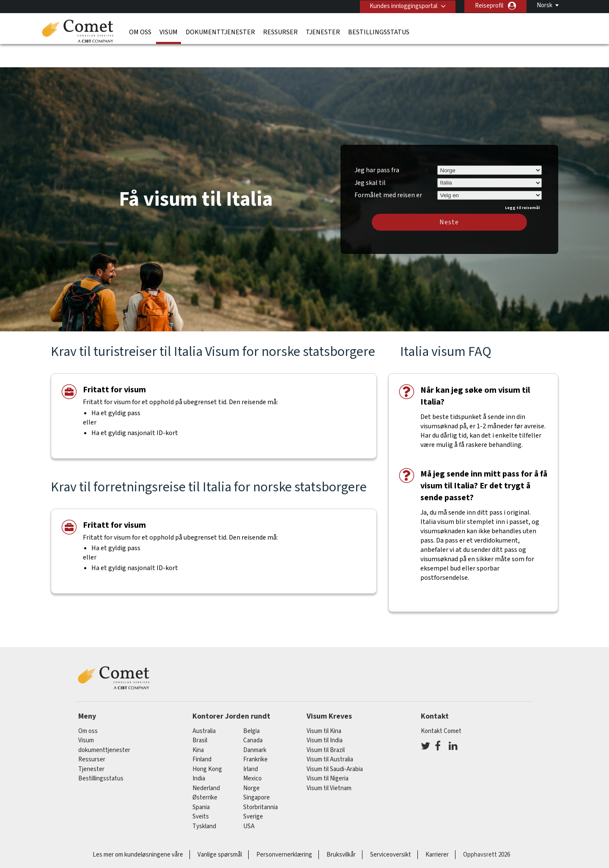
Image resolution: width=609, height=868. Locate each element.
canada (253, 716)
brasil (200, 716)
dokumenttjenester (220, 32)
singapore (256, 773)
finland (202, 735)
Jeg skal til (370, 158)
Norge (251, 763)
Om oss (140, 32)
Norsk (545, 5)
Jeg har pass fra (377, 145)
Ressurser (280, 32)
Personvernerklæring (284, 830)
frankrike (255, 735)
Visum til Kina (324, 706)
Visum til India (325, 716)
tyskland (204, 801)
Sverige (253, 792)
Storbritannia (261, 782)
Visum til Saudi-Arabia (335, 744)
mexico (252, 754)
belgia (251, 706)
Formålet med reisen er (388, 169)
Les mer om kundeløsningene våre (138, 830)
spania (201, 782)
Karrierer (437, 830)
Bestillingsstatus (379, 32)
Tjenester (323, 32)
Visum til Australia (330, 735)
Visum (169, 32)
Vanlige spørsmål (220, 830)
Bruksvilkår (341, 830)
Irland (251, 744)
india (199, 754)
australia (204, 706)
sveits (201, 792)
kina (198, 725)
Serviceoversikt (391, 830)
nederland (206, 763)
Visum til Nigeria (328, 754)
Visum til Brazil (326, 725)
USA (249, 801)
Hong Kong (207, 744)
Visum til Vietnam (329, 763)
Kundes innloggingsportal (403, 6)
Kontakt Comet (441, 706)
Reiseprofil (489, 6)
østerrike (205, 773)
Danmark (255, 725)
